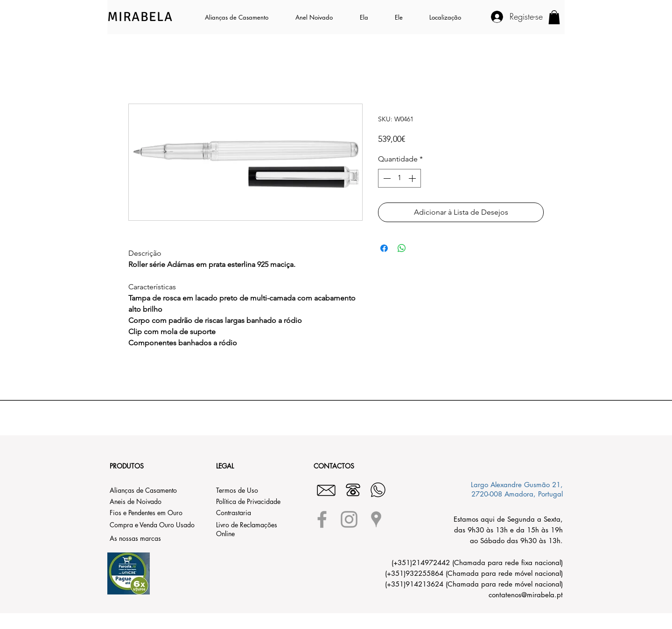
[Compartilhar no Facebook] (384, 248)
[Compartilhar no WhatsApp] (402, 248)
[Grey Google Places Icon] (376, 519)
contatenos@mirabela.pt (526, 595)
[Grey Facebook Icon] (322, 519)
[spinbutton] (399, 178)
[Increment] (413, 178)
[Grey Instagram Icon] (349, 519)
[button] (370, 17)
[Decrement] (386, 178)
